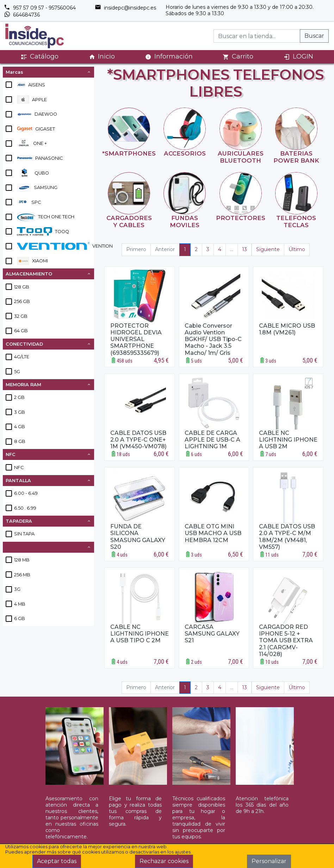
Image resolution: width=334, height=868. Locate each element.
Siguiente (268, 249)
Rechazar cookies (164, 861)
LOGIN (298, 57)
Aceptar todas (57, 861)
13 (245, 249)
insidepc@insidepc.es (125, 8)
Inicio (102, 57)
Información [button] (169, 56)
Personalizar (269, 861)
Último (297, 249)
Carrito (238, 57)
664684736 (22, 15)
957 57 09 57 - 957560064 (40, 8)
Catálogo (40, 57)
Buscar (314, 36)
